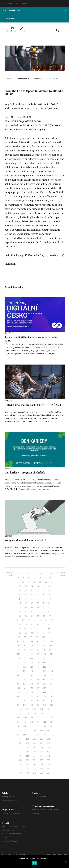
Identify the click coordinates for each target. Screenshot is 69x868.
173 (51, 688)
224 (45, 726)
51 (44, 603)
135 (38, 663)
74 (34, 620)
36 (26, 595)
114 (19, 650)
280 (42, 773)
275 (41, 769)
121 (25, 654)
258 (28, 756)
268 (28, 765)
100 (43, 637)
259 (35, 756)
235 (45, 735)
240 (42, 739)
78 (20, 624)
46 (50, 599)
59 (20, 612)
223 (38, 726)
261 (48, 756)
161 (51, 680)
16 (18, 582)
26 (38, 586)
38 (37, 595)
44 (37, 599)
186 (18, 701)
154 (44, 675)
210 (32, 718)
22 (52, 582)
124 (44, 654)
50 (38, 603)
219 (51, 722)
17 (23, 582)
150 (19, 675)
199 (28, 709)
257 (21, 756)
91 (26, 633)
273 (28, 769)
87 (38, 629)
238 (28, 739)
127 (25, 658)
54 (26, 608)
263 (28, 760)
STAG (11, 3)
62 (38, 612)
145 (25, 671)
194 (31, 705)
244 (35, 743)
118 (44, 650)
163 (25, 684)
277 (21, 773)
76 (46, 620)
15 (51, 578)
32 (37, 591)
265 (42, 760)
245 (42, 743)
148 (45, 671)
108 (19, 646)
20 (40, 582)
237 (21, 739)
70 (50, 616)
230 (48, 731)
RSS (22, 855)
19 (34, 582)
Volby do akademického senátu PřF (26, 540)
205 (35, 714)
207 (49, 714)
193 (25, 705)
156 (18, 680)
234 (38, 735)
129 (38, 658)
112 (44, 646)
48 (26, 603)
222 (31, 726)
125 (51, 654)
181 (25, 697)
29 (20, 591)
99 (37, 637)
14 (45, 578)
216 (31, 722)
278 (28, 773)
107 (51, 641)
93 (38, 633)
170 (32, 688)
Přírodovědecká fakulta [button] (35, 10)
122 (31, 654)
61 (32, 612)
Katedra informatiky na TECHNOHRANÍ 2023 (33, 405)
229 (41, 731)
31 (32, 591)
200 (35, 709)
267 (21, 765)
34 (49, 591)
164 (31, 684)
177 (38, 692)
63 (43, 612)
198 (21, 709)
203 (21, 714)
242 (21, 743)
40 (49, 595)
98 (31, 637)
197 (51, 705)
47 (20, 603)
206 (42, 714)
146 (31, 671)
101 (50, 637)
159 (38, 680)
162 (18, 684)
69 (44, 616)
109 (26, 646)
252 (21, 752)
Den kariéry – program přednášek (25, 473)
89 (49, 629)
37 (32, 595)
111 (38, 646)
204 (28, 714)
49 (32, 603)
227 (28, 731)
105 (38, 641)
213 (51, 718)
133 (25, 663)
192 (18, 705)
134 (31, 663)
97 (25, 637)
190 (45, 701)
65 (20, 616)
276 (48, 769)
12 (34, 578)
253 (28, 752)
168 (18, 688)
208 (18, 718)
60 (26, 612)
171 (38, 688)
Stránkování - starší (60, 574)
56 (38, 608)
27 (44, 586)
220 (18, 726)
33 (43, 591)
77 (52, 620)
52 (49, 603)
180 (19, 697)
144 (18, 671)
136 (45, 663)
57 (44, 608)
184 (44, 697)
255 (41, 752)
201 (41, 709)
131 (51, 658)
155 (51, 675)
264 (35, 760)
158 (31, 680)
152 (31, 675)
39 (43, 595)
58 (49, 608)
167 (51, 684)
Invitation (10, 264)
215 (25, 722)
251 (49, 747)
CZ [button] (4, 3)
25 (32, 586)
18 (29, 582)
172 (45, 688)
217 (38, 722)
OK (34, 863)
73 (29, 620)
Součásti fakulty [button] (35, 18)
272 (21, 769)
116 (32, 650)
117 (38, 650)
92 (32, 633)
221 (25, 726)
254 (35, 752)
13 (40, 578)
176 (31, 692)
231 (18, 735)
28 (49, 586)
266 (49, 760)
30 (26, 591)
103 (25, 641)
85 (26, 629)
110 (32, 646)
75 (40, 620)
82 (43, 624)
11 (29, 578)
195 (38, 705)
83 (49, 624)
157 (25, 680)
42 (26, 599)
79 (26, 624)
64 (50, 612)
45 (43, 599)
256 (48, 752)
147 (38, 671)
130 (45, 658)
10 (23, 578)
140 (31, 667)
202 (48, 709)
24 (26, 586)
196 (45, 705)
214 (18, 722)
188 (31, 701)
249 (35, 747)
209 (25, 718)
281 (48, 773)
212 (45, 718)
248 (28, 747)
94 (44, 633)
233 (31, 735)
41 (20, 599)
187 (25, 701)
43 (31, 599)
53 (20, 608)
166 (45, 684)
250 (42, 747)
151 (25, 675)
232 (24, 735)
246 (49, 743)
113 (51, 646)
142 (45, 667)
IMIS (17, 3)
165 (38, 684)
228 (35, 731)
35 (20, 595)
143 (51, 667)
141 (38, 667)
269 (35, 765)
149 (51, 671)
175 (25, 692)
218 (44, 722)
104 (31, 641)
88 (43, 629)
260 (42, 756)
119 (50, 650)
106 (45, 641)
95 (50, 633)
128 (31, 658)
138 (18, 667)
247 (21, 747)
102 (18, 641)
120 (19, 654)
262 (21, 760)
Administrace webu (10, 855)
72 (23, 620)
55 (32, 608)
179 (51, 692)
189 (38, 701)
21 (46, 582)
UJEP (24, 3)
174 (18, 692)
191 (51, 701)
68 (38, 616)
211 (39, 718)
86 (32, 629)
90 (20, 633)
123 (38, 654)
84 (20, 629)
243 (28, 743)
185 (51, 697)
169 (25, 688)
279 (35, 773)
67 (32, 616)
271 (49, 765)
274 (35, 769)
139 (25, 667)
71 (17, 620)
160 (45, 680)
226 (21, 731)
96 (19, 637)
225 (52, 726)
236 (52, 735)
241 (48, 739)
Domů (10, 79)
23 (20, 586)
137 (51, 663)
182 (31, 697)
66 (26, 616)
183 (38, 697)
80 (32, 624)
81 (38, 624)
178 (44, 692)
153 (38, 675)
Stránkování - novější (10, 574)
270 (42, 765)
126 (18, 658)
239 (35, 739)
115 (25, 650)
